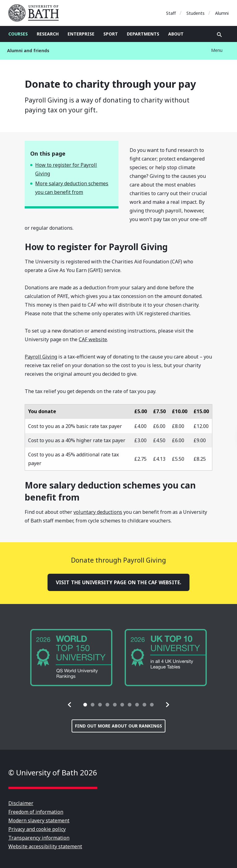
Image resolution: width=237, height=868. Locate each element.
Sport (111, 34)
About (176, 34)
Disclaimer (21, 803)
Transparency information (39, 838)
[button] (70, 705)
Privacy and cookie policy (37, 829)
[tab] (85, 705)
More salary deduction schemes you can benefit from (72, 188)
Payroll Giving (41, 357)
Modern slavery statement (39, 820)
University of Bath (36, 13)
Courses (18, 34)
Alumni (222, 13)
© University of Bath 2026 (53, 772)
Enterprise (81, 34)
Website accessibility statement (45, 846)
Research (48, 34)
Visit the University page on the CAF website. (119, 582)
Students (195, 13)
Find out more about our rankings (118, 726)
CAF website (93, 339)
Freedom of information (36, 812)
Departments (143, 34)
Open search (219, 35)
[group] (71, 658)
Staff (171, 13)
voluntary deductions (98, 512)
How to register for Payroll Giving (66, 169)
